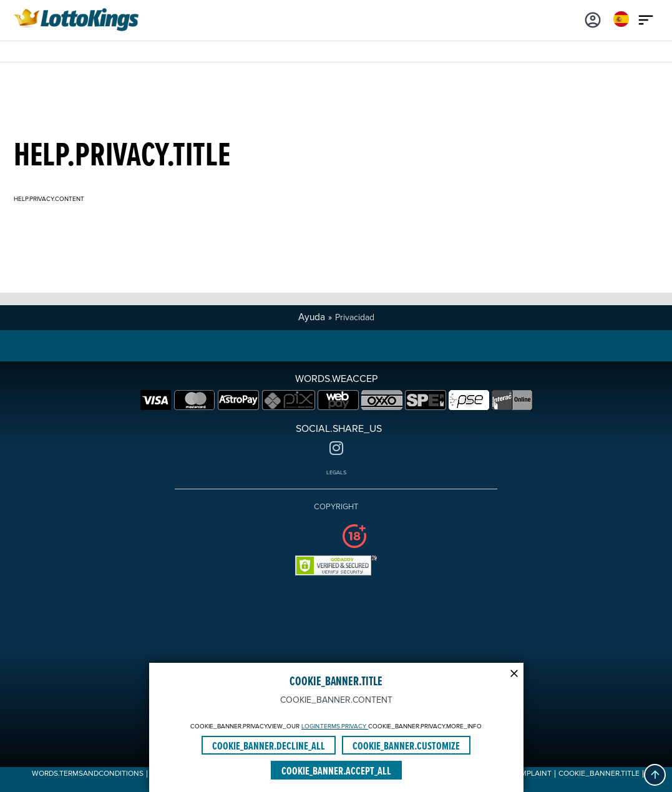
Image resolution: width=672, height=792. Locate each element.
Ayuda (312, 317)
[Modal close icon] (514, 672)
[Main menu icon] (646, 19)
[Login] (593, 19)
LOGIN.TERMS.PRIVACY (335, 726)
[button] (655, 775)
